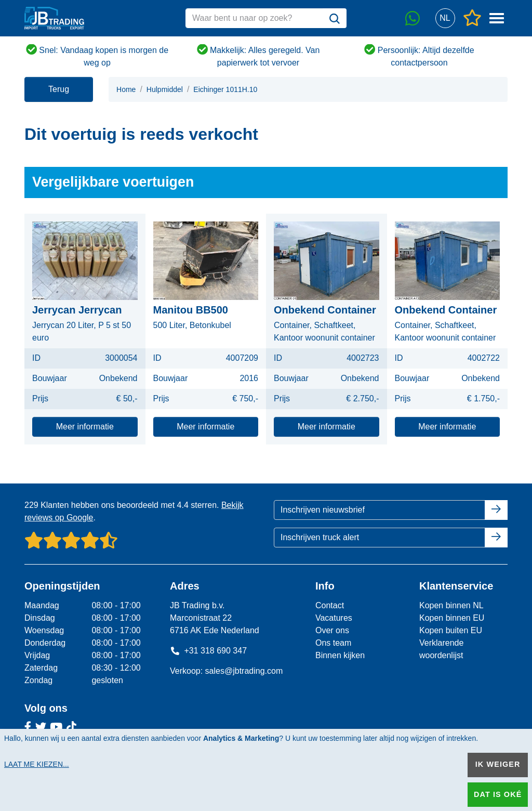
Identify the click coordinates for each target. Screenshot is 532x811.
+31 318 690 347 (208, 651)
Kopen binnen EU (452, 618)
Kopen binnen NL (451, 605)
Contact (330, 605)
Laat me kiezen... (37, 764)
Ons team (333, 643)
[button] (445, 18)
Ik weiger (498, 764)
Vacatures (334, 618)
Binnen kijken (340, 655)
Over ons (332, 630)
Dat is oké (498, 794)
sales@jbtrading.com (244, 671)
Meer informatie (85, 427)
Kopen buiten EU (451, 630)
